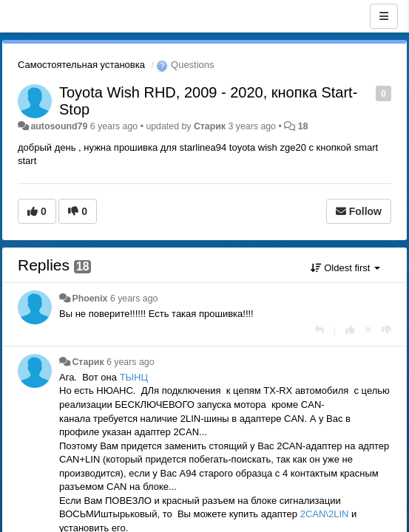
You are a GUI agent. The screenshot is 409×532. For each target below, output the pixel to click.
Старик (210, 126)
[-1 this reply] (386, 330)
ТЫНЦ (134, 377)
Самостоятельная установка (81, 65)
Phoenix (89, 299)
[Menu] (384, 16)
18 (303, 126)
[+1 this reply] (350, 330)
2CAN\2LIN (326, 514)
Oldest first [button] (345, 268)
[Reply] (319, 330)
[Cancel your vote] (368, 330)
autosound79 (59, 126)
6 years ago (134, 299)
